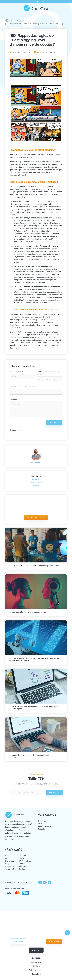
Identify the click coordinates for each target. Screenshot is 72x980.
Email (49, 373)
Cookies (22, 869)
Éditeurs (9, 858)
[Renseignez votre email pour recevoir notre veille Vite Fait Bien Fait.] (26, 793)
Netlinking (36, 962)
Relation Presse (36, 483)
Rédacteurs (10, 856)
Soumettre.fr (40, 8)
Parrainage (10, 861)
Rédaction (36, 974)
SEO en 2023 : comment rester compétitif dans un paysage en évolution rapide (33, 708)
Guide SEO (10, 869)
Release (22, 858)
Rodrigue (38, 463)
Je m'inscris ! (54, 792)
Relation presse (36, 970)
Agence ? (36, 950)
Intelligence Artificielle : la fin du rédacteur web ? (28, 612)
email (43, 2)
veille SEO (29, 784)
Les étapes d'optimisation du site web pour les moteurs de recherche (32, 756)
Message (13, 399)
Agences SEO (11, 866)
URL (24, 387)
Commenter (54, 422)
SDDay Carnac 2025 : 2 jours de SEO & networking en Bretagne (34, 566)
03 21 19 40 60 (32, 2)
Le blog (18, 21)
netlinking (16, 187)
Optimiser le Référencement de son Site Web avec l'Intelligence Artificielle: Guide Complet (34, 659)
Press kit (23, 856)
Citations (36, 966)
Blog (7, 864)
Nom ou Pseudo (16, 371)
